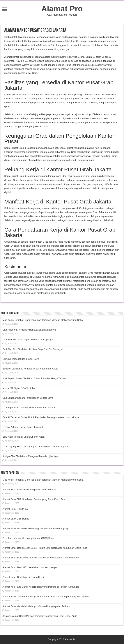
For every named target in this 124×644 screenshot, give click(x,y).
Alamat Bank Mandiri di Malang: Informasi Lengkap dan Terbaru (36, 606)
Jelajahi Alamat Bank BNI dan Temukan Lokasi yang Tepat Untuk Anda (40, 616)
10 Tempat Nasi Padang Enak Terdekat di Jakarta (29, 408)
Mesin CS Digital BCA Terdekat (19, 388)
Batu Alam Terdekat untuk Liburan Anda (23, 437)
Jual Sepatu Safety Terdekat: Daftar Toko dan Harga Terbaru (34, 378)
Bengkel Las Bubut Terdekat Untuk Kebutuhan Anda (30, 369)
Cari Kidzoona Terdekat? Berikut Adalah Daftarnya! (29, 330)
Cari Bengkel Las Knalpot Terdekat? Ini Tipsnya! (28, 339)
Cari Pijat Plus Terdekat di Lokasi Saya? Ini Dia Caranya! (32, 349)
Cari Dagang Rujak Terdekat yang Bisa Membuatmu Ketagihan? (36, 447)
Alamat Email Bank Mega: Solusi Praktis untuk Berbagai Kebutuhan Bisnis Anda (45, 548)
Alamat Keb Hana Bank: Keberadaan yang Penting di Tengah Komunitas (41, 587)
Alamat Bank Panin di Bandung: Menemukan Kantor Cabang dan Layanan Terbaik (46, 597)
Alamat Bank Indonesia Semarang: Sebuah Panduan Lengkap (35, 528)
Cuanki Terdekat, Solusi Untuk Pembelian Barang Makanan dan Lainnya (41, 417)
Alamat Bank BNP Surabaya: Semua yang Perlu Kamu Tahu (34, 499)
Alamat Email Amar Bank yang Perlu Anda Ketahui (29, 489)
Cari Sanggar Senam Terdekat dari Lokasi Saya (28, 398)
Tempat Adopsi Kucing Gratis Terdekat (23, 427)
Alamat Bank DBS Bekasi (16, 519)
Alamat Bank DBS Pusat (15, 509)
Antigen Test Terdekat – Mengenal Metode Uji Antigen (31, 456)
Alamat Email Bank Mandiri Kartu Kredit (23, 577)
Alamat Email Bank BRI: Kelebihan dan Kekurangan (30, 567)
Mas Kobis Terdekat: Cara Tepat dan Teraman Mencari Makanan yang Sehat (43, 320)
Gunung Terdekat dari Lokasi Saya (21, 359)
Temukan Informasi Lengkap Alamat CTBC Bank (28, 538)
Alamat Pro (62, 9)
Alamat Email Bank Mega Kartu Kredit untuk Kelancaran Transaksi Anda (41, 558)
